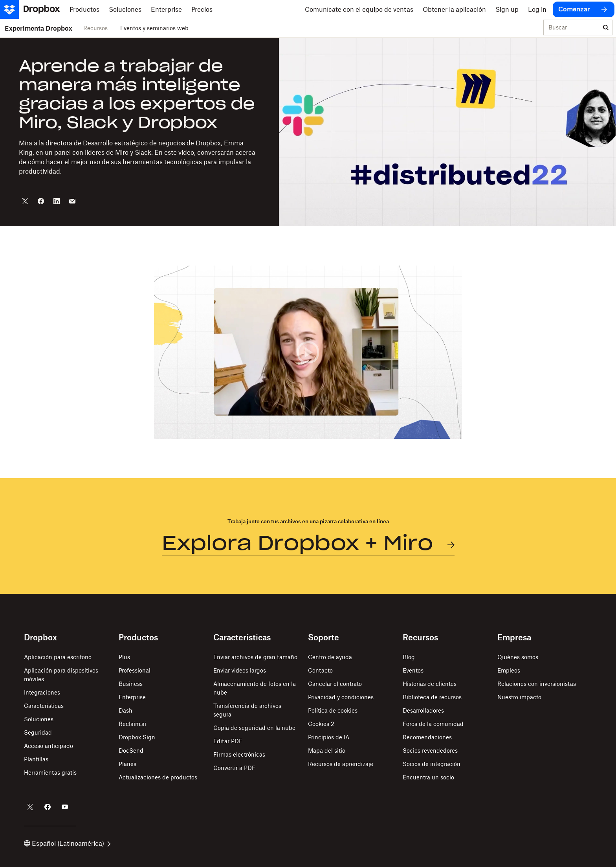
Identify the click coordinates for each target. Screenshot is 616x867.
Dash (126, 710)
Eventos (413, 670)
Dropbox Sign (137, 737)
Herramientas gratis (50, 773)
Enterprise (132, 697)
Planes (127, 764)
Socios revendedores (430, 751)
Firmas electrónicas (239, 754)
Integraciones (42, 692)
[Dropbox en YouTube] (65, 807)
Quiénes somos (518, 657)
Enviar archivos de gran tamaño (255, 657)
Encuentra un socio (428, 777)
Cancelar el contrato (335, 684)
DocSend (131, 751)
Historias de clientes (430, 684)
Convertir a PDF (234, 768)
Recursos (95, 28)
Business (131, 684)
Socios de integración (432, 764)
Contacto (320, 670)
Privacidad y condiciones (341, 697)
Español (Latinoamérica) (67, 843)
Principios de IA (329, 737)
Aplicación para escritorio (58, 657)
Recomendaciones (427, 737)
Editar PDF (228, 741)
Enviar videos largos (240, 670)
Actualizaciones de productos (158, 777)
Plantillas (36, 759)
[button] (308, 352)
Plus (124, 657)
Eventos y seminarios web (154, 28)
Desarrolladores (423, 710)
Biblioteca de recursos (432, 697)
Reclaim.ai (132, 724)
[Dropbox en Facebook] (48, 807)
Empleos (509, 670)
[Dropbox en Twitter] (30, 807)
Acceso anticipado (49, 746)
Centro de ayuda (330, 657)
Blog (409, 657)
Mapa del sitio (327, 751)
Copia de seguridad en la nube (254, 728)
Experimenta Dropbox (38, 28)
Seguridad (38, 732)
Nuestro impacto (519, 697)
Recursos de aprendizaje (341, 764)
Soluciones (39, 719)
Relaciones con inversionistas (537, 684)
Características (44, 706)
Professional (135, 670)
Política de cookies (333, 710)
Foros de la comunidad (433, 724)
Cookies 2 (321, 724)
